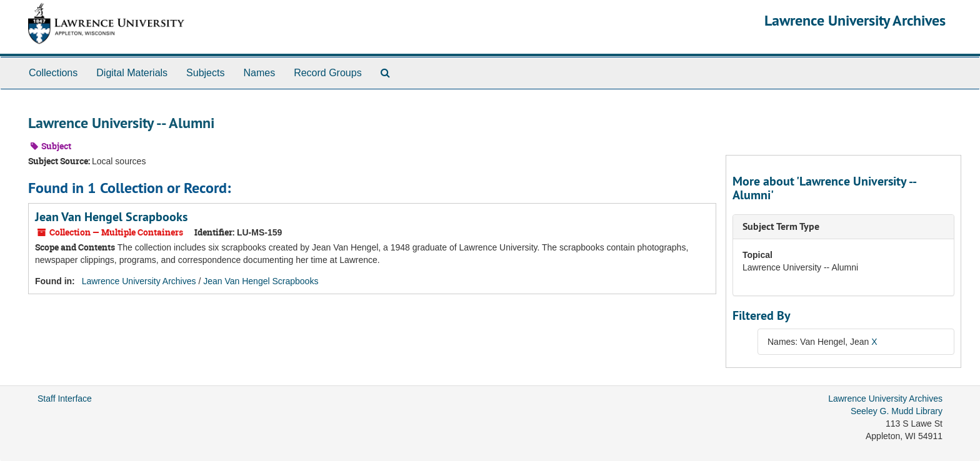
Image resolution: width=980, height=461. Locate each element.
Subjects (205, 73)
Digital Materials (132, 73)
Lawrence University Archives (855, 20)
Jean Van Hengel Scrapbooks (111, 217)
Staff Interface (65, 399)
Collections (53, 73)
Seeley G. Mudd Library (897, 411)
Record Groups (328, 73)
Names (259, 73)
